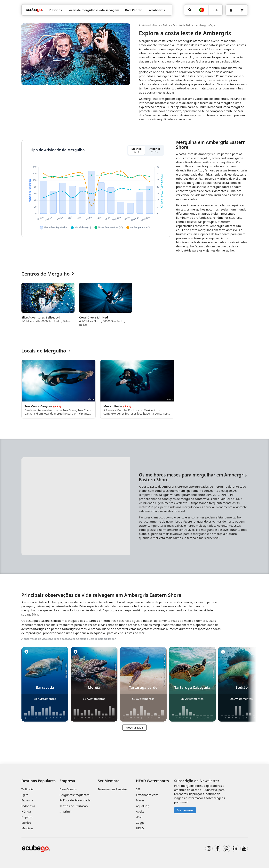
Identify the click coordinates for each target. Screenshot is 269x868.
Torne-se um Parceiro (112, 789)
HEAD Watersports (152, 781)
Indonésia (28, 806)
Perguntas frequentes (74, 795)
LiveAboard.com (147, 795)
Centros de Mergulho (48, 274)
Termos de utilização (74, 806)
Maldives (28, 828)
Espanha (27, 800)
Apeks (140, 811)
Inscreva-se (185, 810)
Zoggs (140, 823)
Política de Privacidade (75, 800)
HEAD (140, 828)
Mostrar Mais (134, 727)
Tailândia (28, 789)
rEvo (139, 817)
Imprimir (66, 811)
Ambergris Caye (206, 25)
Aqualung (143, 806)
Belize (166, 25)
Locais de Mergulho (46, 351)
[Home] (34, 10)
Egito (25, 795)
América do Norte (150, 25)
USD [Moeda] (215, 10)
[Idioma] (202, 10)
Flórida (26, 811)
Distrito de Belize (183, 25)
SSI (138, 789)
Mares (140, 800)
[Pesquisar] (190, 10)
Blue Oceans (68, 789)
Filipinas (27, 817)
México (26, 823)
